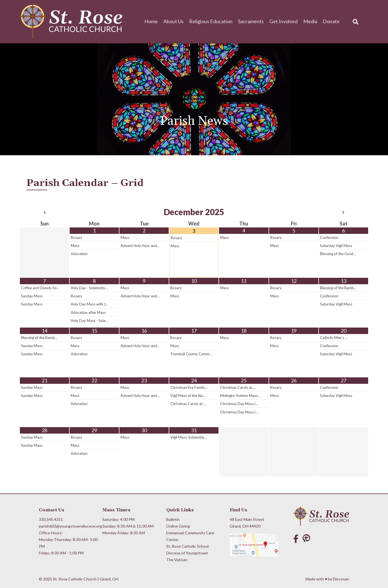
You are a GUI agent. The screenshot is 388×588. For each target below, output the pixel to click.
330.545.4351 (51, 519)
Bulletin (173, 519)
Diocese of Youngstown (187, 553)
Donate (331, 21)
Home (151, 21)
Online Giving (178, 526)
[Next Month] (344, 213)
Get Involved (284, 21)
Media (310, 21)
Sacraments (251, 21)
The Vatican (177, 560)
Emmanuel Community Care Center (190, 536)
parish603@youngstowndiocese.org (68, 526)
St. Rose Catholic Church (75, 579)
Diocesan (341, 579)
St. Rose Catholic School (187, 546)
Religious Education (211, 21)
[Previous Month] (44, 213)
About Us (173, 21)
